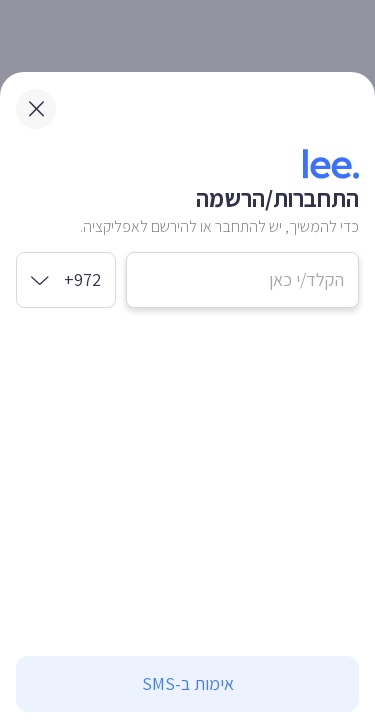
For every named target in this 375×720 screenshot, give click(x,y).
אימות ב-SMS (188, 683)
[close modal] (36, 109)
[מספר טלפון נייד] (242, 280)
